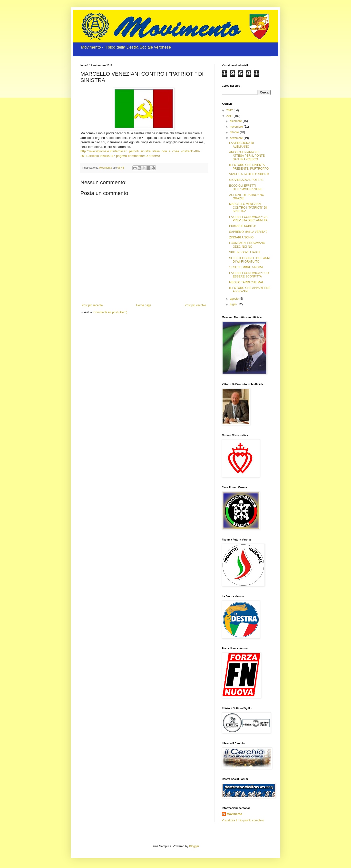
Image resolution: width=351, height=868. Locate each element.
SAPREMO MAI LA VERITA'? (248, 232)
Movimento (234, 814)
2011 (230, 116)
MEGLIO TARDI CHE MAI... (247, 282)
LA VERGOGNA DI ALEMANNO (241, 145)
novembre (237, 127)
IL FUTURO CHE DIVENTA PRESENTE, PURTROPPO (249, 167)
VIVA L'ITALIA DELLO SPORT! (249, 174)
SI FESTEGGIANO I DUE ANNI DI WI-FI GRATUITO (250, 260)
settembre (237, 138)
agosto (235, 299)
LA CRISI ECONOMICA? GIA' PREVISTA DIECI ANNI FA (249, 219)
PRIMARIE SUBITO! (242, 226)
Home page (144, 305)
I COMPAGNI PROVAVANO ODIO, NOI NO (247, 245)
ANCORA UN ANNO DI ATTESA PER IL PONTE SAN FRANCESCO (247, 156)
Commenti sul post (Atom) (110, 312)
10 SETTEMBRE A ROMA (246, 267)
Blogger (194, 846)
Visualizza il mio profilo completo (243, 820)
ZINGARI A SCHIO (241, 237)
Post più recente (92, 305)
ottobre (235, 132)
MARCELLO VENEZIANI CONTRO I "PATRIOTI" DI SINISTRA (248, 208)
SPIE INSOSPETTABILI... (246, 252)
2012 (230, 110)
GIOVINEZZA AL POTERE (246, 180)
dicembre (236, 121)
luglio (234, 304)
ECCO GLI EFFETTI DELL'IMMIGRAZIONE (246, 187)
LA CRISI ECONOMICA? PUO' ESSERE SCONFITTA (249, 275)
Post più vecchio (195, 305)
